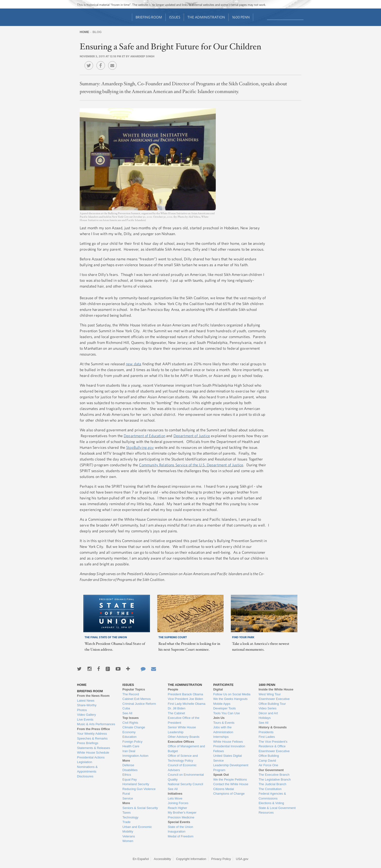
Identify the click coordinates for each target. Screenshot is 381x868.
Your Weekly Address (92, 734)
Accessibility (162, 859)
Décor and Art (268, 713)
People (173, 689)
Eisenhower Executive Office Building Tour (274, 701)
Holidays (265, 718)
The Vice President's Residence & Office (273, 744)
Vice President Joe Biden (186, 699)
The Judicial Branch (272, 784)
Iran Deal (129, 751)
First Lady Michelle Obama (187, 704)
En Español (141, 859)
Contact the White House (231, 784)
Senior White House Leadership (182, 730)
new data (134, 364)
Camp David (267, 761)
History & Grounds (273, 727)
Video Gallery (87, 715)
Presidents (266, 732)
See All (127, 713)
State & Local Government (277, 808)
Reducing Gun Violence (139, 789)
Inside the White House (276, 689)
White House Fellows (228, 742)
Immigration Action (135, 756)
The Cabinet (177, 713)
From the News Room (93, 696)
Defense (128, 765)
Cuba (126, 708)
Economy (129, 732)
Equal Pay (130, 779)
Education (130, 737)
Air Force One (268, 765)
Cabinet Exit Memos (137, 699)
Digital (218, 689)
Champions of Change (229, 794)
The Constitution (270, 789)
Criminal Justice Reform (139, 704)
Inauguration (177, 831)
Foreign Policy (132, 742)
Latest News (86, 701)
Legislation (85, 762)
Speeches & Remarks (92, 738)
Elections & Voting (271, 803)
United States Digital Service (227, 758)
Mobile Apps (222, 704)
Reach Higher (178, 808)
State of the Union (181, 827)
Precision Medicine (181, 817)
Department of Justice (192, 436)
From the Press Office (93, 729)
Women (128, 841)
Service (128, 798)
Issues (175, 17)
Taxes (127, 813)
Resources (266, 813)
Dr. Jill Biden (177, 708)
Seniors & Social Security (140, 808)
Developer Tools (224, 708)
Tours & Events (224, 723)
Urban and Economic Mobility (137, 829)
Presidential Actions (91, 757)
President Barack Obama (186, 694)
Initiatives (175, 794)
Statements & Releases (94, 748)
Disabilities (130, 770)
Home (84, 32)
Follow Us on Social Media (232, 694)
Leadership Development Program (231, 768)
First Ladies (267, 737)
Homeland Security (136, 784)
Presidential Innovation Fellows (229, 749)
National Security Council (186, 784)
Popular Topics (134, 689)
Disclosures (85, 776)
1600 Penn (241, 17)
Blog (97, 32)
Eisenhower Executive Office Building (274, 753)
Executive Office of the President (184, 720)
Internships (221, 737)
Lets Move (175, 798)
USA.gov (242, 859)
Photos (82, 710)
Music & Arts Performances (96, 724)
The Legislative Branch (275, 779)
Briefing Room (149, 17)
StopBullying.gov (140, 447)
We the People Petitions (230, 779)
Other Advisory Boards (184, 737)
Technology (130, 817)
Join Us (219, 718)
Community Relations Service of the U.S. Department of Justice (191, 465)
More (126, 761)
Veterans (129, 836)
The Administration (206, 17)
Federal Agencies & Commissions (272, 796)
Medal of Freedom (181, 836)
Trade (126, 822)
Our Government (271, 770)
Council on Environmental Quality (186, 777)
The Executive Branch (274, 775)
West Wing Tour (270, 694)
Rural (126, 794)
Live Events (85, 719)
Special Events (179, 822)
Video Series (267, 708)
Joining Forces (178, 803)
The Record (131, 694)
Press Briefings (88, 743)
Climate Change (134, 727)
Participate (223, 685)
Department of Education (144, 436)
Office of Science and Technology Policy (183, 758)
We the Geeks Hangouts (230, 699)
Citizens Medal (223, 789)
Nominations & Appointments (87, 769)
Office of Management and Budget (186, 749)
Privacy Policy (221, 859)
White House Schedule (93, 753)
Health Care (131, 746)
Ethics (127, 775)
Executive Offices (181, 742)
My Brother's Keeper (182, 813)
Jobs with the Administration (223, 730)
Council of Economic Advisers (182, 768)
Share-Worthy (87, 705)
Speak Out (221, 775)
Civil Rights (130, 723)
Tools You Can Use (226, 713)
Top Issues (131, 718)
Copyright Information (191, 859)
